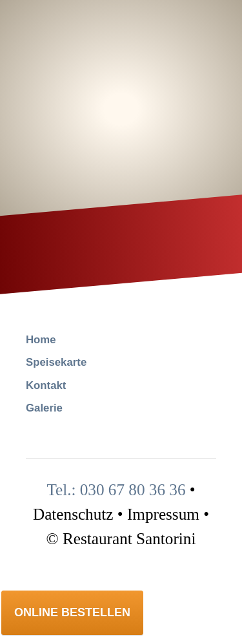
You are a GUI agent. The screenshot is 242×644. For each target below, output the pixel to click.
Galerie (44, 408)
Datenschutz (73, 514)
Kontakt (46, 385)
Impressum (163, 514)
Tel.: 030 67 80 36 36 (116, 490)
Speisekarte (56, 362)
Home (41, 340)
